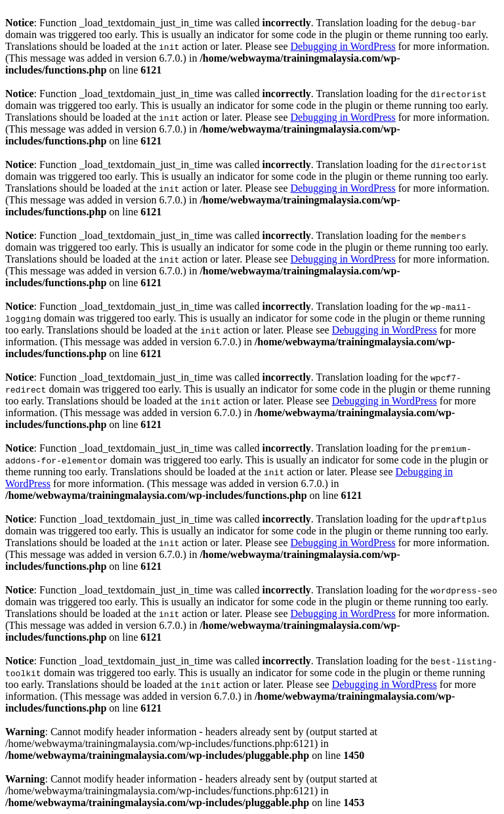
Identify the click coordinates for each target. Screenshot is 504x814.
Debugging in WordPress (343, 46)
